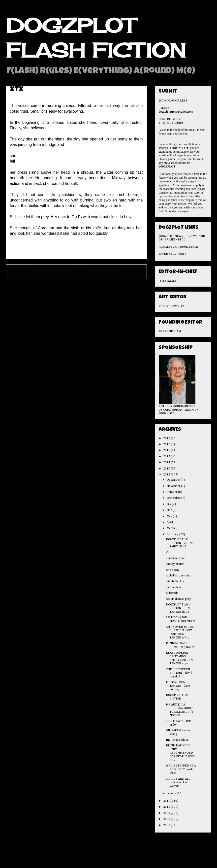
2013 (167, 469)
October (172, 492)
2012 (167, 475)
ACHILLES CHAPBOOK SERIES (179, 247)
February (173, 534)
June (170, 510)
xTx (168, 552)
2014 (167, 463)
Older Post (132, 271)
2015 (167, 457)
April (170, 522)
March (171, 528)
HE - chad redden (177, 740)
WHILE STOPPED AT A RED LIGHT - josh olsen (181, 769)
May (170, 516)
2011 (167, 801)
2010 (167, 807)
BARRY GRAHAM (170, 332)
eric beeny (173, 570)
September (174, 498)
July (169, 504)
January (172, 794)
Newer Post (22, 271)
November (174, 486)
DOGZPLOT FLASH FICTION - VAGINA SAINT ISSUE (180, 543)
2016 (167, 450)
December (174, 480)
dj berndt (172, 593)
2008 (167, 819)
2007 (167, 825)
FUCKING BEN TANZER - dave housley (178, 686)
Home (77, 271)
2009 (167, 813)
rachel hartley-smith (179, 576)
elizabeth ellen (175, 581)
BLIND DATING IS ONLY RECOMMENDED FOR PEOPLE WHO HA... (180, 753)
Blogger (139, 858)
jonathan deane (176, 558)
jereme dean (174, 587)
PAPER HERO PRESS (172, 254)
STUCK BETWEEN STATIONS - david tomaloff (179, 673)
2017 (167, 444)
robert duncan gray (178, 599)
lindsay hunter (175, 564)
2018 (167, 438)
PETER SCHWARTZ (171, 306)
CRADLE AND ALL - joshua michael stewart (179, 783)
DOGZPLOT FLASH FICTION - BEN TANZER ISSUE (178, 608)
